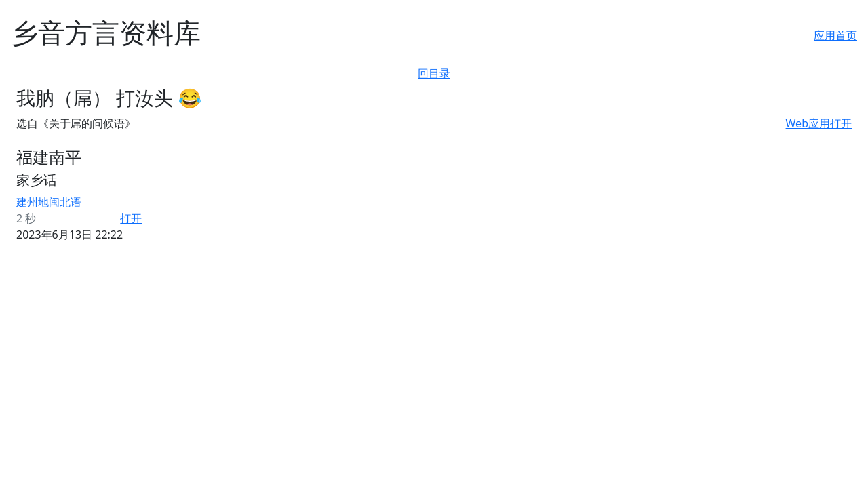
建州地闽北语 (49, 202)
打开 (131, 218)
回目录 (434, 73)
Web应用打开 (819, 123)
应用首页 (835, 35)
